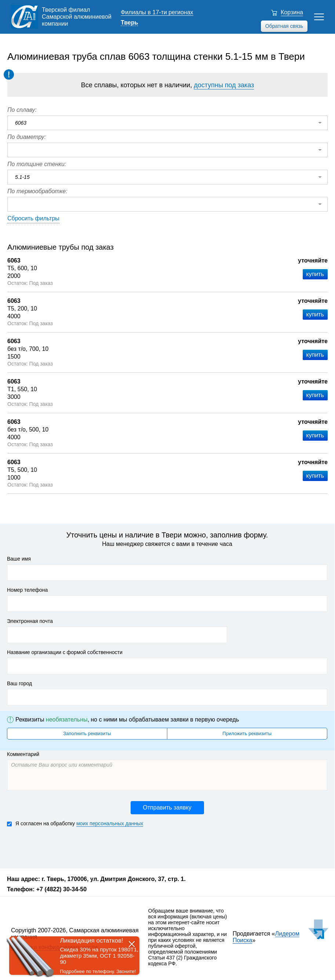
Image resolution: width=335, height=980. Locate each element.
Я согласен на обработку (75, 824)
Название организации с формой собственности (65, 652)
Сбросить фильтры (33, 218)
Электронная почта (30, 621)
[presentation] (63, 847)
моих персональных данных (110, 823)
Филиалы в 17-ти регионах (157, 12)
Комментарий (23, 754)
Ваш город (19, 683)
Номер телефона (27, 590)
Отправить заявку (167, 808)
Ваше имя (19, 559)
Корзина (292, 12)
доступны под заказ (224, 85)
